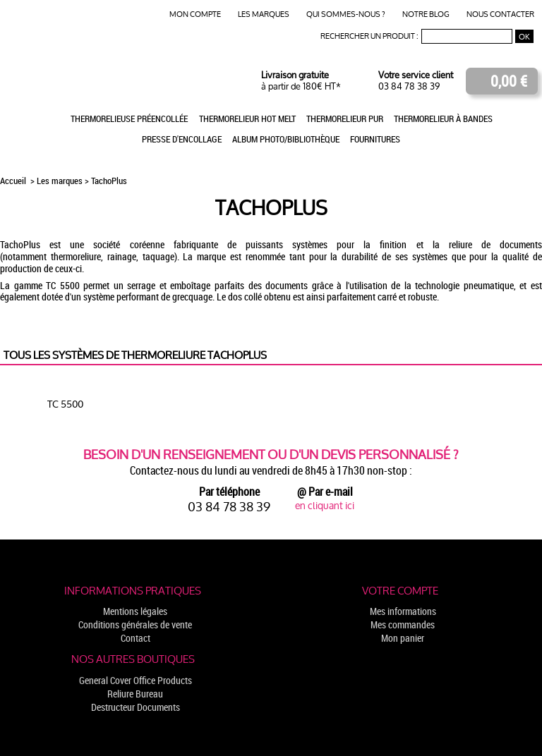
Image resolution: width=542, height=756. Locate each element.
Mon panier (403, 638)
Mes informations (403, 611)
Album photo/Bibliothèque (286, 139)
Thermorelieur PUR (345, 118)
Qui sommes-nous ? (346, 14)
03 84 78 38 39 (409, 86)
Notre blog (426, 14)
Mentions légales (135, 611)
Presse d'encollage (182, 139)
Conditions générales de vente (135, 624)
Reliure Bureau (135, 694)
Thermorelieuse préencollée (129, 118)
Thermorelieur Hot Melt (247, 118)
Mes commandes (403, 624)
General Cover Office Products (135, 680)
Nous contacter (500, 14)
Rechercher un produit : (369, 36)
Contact (135, 638)
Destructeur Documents (135, 707)
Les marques (264, 14)
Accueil (14, 181)
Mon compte (195, 14)
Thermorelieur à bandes (443, 118)
